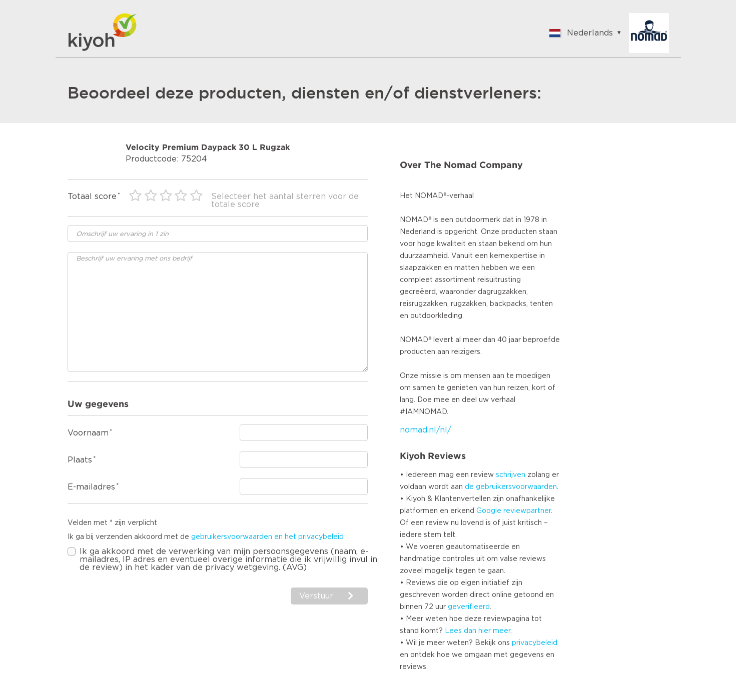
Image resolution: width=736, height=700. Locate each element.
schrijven (511, 475)
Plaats (80, 460)
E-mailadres (91, 487)
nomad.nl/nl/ (426, 430)
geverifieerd (469, 607)
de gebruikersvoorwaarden (511, 487)
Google (489, 511)
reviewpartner (527, 511)
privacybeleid (535, 643)
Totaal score (92, 196)
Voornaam (88, 433)
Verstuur (317, 596)
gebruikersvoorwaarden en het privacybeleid (267, 537)
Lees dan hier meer (478, 631)
